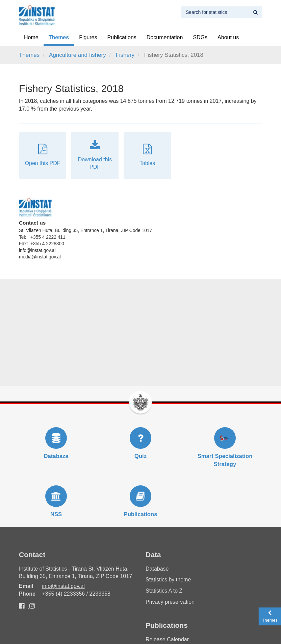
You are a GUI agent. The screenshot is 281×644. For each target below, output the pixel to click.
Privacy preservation (170, 602)
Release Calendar (167, 639)
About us (228, 37)
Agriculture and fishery (78, 55)
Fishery (125, 55)
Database (157, 569)
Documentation (165, 37)
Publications (122, 37)
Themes (59, 37)
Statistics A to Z (164, 591)
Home (31, 37)
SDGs (200, 37)
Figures (88, 37)
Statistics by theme (168, 580)
